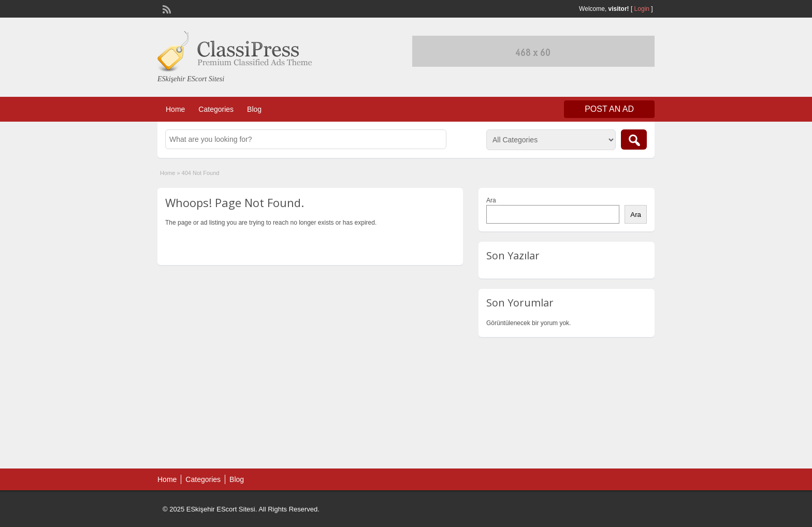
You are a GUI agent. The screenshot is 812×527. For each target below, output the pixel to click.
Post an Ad (609, 109)
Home (175, 109)
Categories (216, 109)
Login (642, 9)
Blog (254, 109)
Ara (491, 200)
